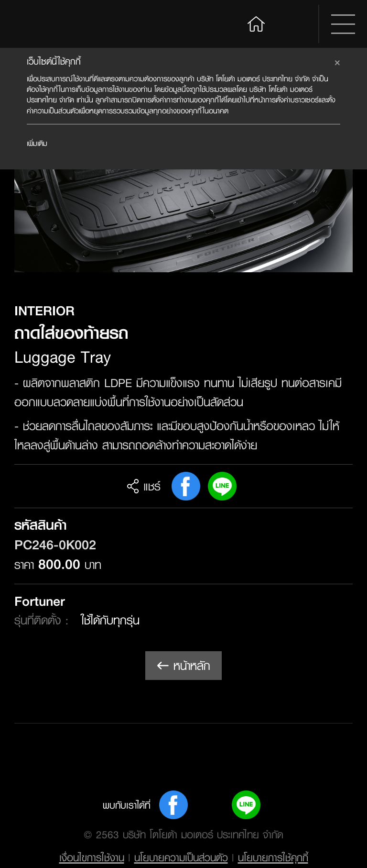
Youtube (210, 805)
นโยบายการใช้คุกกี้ (273, 857)
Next (333, 184)
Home (256, 23)
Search (294, 24)
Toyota (51, 24)
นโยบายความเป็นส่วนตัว (181, 857)
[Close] (337, 61)
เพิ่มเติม (37, 143)
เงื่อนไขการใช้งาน (92, 857)
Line (222, 486)
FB (186, 486)
